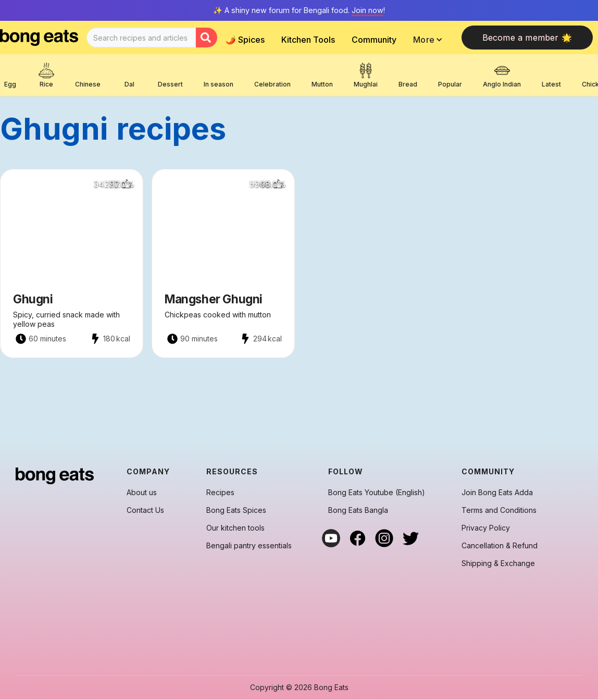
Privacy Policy (486, 528)
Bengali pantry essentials (249, 546)
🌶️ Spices (245, 40)
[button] (431, 40)
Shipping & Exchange (498, 563)
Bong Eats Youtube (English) (377, 493)
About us (142, 493)
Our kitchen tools (235, 528)
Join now (367, 10)
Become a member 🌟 (527, 38)
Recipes (220, 493)
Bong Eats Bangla (358, 510)
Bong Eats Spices (236, 510)
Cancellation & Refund (500, 546)
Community (374, 40)
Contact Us (145, 510)
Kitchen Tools (308, 40)
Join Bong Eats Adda (497, 493)
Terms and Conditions (499, 510)
